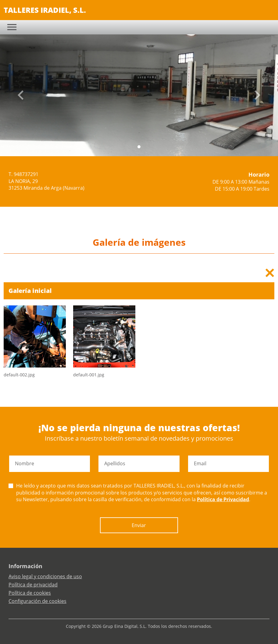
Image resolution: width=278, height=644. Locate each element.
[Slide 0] (139, 147)
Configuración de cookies (37, 601)
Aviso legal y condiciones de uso (45, 576)
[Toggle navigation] (12, 27)
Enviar (139, 525)
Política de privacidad (33, 585)
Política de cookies (30, 593)
